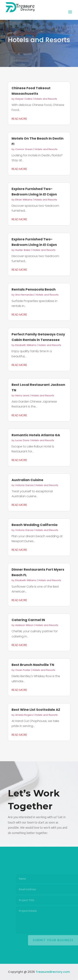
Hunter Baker (23, 250)
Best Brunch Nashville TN (33, 665)
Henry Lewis (22, 395)
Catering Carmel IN (28, 620)
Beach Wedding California (35, 525)
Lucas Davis (22, 440)
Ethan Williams (24, 200)
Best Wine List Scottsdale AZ (36, 710)
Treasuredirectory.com (53, 972)
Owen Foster (23, 670)
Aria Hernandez (25, 295)
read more (19, 119)
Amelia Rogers (24, 715)
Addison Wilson (24, 625)
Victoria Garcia (24, 485)
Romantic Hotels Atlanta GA (36, 435)
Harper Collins (24, 99)
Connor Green (24, 149)
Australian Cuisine (27, 480)
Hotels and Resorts (46, 99)
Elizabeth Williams (26, 345)
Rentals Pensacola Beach (34, 289)
